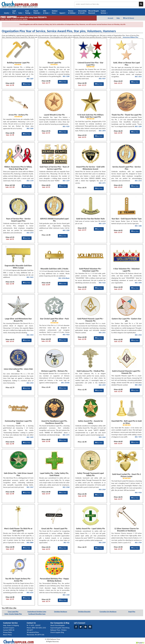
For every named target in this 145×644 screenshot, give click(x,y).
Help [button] (118, 18)
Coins (21, 13)
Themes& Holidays (72, 12)
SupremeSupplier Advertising (60, 628)
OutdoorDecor (55, 12)
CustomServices (104, 12)
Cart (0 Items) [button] (129, 18)
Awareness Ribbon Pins (130, 37)
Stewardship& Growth (82, 12)
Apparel (63, 13)
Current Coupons (9, 628)
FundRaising (28, 12)
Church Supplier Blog (57, 632)
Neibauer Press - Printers (58, 630)
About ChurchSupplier (58, 625)
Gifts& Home (47, 12)
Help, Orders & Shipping (11, 625)
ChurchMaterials (37, 12)
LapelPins (14, 12)
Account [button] (110, 18)
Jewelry (7, 13)
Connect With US (9, 630)
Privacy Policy (8, 632)
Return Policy (7, 635)
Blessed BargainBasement (94, 12)
